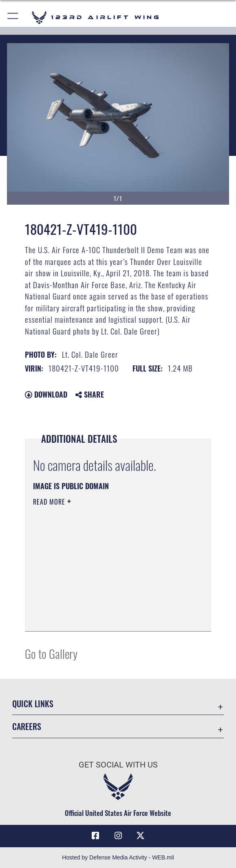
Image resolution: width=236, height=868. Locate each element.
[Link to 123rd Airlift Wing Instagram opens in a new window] (118, 836)
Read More (50, 502)
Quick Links (33, 704)
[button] (13, 17)
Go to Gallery (51, 653)
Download (46, 394)
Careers (27, 726)
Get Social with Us (118, 765)
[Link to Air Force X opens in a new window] (141, 836)
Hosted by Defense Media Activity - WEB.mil (118, 857)
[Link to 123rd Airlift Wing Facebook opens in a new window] (95, 836)
